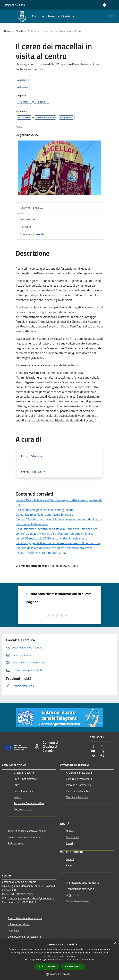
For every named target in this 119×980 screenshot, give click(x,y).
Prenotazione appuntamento (82, 883)
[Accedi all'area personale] (104, 5)
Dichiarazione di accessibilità (24, 937)
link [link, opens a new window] (92, 959)
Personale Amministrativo (29, 803)
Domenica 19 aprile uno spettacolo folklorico (44, 515)
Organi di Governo (24, 773)
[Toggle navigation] (7, 16)
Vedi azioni (24, 87)
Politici (18, 797)
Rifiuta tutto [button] (73, 966)
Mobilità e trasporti (77, 797)
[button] (60, 974)
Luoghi (70, 859)
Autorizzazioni (16, 843)
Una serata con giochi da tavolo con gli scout (44, 510)
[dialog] (60, 960)
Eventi (70, 865)
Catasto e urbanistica (78, 791)
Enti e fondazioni (23, 791)
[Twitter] (102, 746)
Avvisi (69, 843)
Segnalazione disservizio (80, 889)
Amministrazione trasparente (25, 918)
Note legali (14, 930)
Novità (20, 31)
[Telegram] (93, 756)
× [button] (115, 943)
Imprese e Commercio (78, 785)
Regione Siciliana (15, 5)
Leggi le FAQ (73, 895)
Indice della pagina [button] (31, 208)
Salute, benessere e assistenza (26, 837)
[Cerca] (112, 16)
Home (7, 31)
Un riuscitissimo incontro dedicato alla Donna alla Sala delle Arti (57, 529)
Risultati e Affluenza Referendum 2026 (41, 553)
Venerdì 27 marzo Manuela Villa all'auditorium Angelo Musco (55, 534)
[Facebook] (93, 746)
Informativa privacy (19, 924)
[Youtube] (93, 751)
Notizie (32, 31)
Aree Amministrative (26, 779)
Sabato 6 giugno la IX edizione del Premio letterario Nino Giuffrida (58, 543)
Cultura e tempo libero (79, 779)
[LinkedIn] (102, 751)
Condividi (24, 80)
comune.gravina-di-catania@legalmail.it (31, 898)
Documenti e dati (23, 809)
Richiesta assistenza (78, 901)
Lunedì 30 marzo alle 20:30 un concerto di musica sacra (51, 538)
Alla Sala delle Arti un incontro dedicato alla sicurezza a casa (54, 548)
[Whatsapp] (102, 756)
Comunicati (73, 837)
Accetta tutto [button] (46, 967)
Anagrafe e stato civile (79, 773)
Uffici (17, 785)
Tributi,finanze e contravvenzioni (27, 831)
